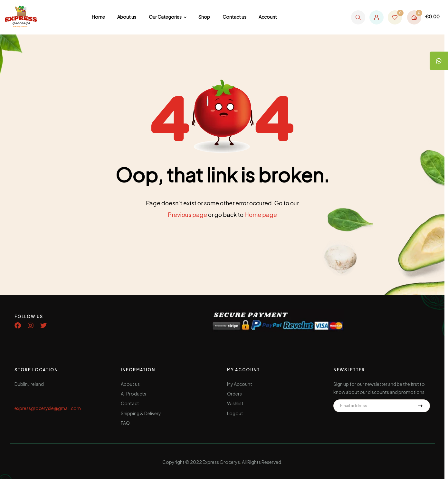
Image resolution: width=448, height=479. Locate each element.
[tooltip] (438, 61)
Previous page (187, 215)
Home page (261, 215)
